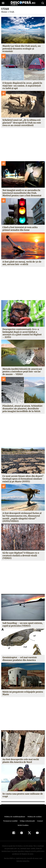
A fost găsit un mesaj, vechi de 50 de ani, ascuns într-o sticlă (22, 263)
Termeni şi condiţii (11, 821)
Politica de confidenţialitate (15, 817)
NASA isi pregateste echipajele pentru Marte (23, 693)
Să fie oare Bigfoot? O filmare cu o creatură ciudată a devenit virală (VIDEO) (21, 555)
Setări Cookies (23, 825)
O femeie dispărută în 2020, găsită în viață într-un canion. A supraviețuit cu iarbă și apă (22, 86)
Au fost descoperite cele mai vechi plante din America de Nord (21, 761)
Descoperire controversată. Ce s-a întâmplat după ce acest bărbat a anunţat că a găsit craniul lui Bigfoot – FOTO (22, 333)
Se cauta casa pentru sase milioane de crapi (23, 795)
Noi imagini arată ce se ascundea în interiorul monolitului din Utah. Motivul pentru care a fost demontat (22, 193)
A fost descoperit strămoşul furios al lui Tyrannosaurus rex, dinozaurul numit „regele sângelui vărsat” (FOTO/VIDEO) (22, 517)
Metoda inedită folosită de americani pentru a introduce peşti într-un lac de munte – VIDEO (23, 372)
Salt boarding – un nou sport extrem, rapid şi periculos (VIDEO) (22, 624)
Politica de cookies (34, 817)
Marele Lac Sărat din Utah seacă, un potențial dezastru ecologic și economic (22, 49)
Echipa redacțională (27, 821)
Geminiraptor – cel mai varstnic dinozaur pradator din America (20, 659)
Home (4, 12)
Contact (40, 821)
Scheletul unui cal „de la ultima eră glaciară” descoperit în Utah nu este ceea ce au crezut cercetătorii (22, 123)
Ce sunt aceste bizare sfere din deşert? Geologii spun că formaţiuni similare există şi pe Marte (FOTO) (23, 479)
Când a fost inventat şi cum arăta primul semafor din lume (20, 229)
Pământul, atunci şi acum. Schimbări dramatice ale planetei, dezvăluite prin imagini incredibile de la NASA (22, 408)
